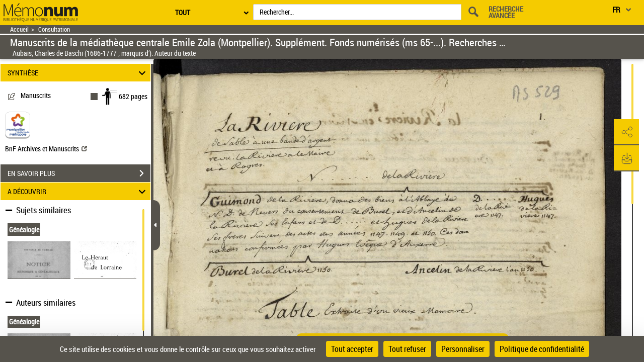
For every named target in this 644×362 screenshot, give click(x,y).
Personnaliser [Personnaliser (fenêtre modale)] (463, 349)
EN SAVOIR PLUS (79, 173)
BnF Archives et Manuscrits (46, 149)
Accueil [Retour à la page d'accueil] (19, 29)
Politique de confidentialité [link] (542, 349)
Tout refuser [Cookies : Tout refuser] (407, 349)
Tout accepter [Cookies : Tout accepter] (352, 349)
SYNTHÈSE (78, 73)
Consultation (54, 29)
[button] (626, 132)
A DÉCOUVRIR (78, 191)
